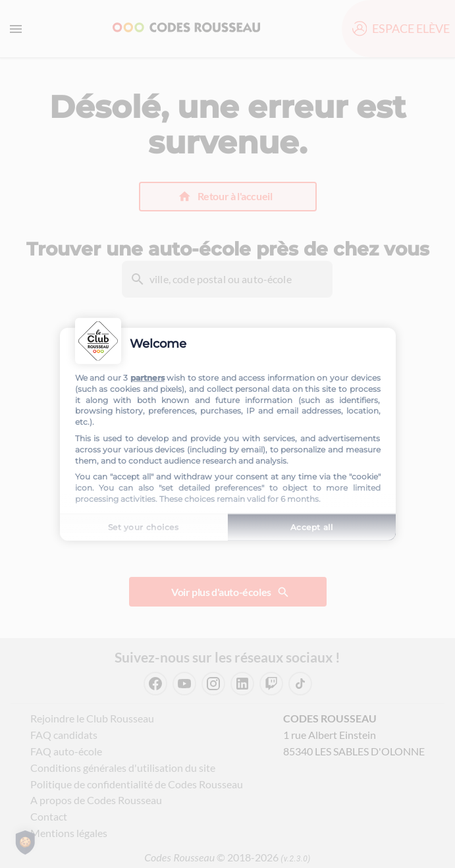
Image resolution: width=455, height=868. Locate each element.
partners (147, 378)
